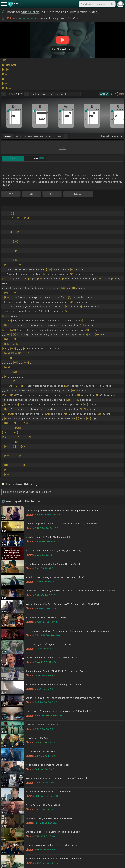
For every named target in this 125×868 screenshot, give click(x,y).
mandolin (39, 136)
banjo (49, 136)
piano (18, 136)
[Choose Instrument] (66, 136)
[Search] (112, 4)
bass (59, 136)
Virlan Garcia (30, 12)
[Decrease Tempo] (4, 94)
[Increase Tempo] (26, 94)
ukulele (28, 136)
